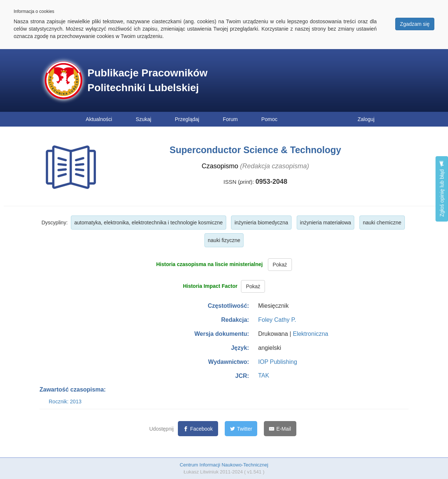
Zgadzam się (415, 24)
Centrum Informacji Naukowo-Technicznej (224, 465)
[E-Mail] (280, 429)
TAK (263, 375)
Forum (230, 119)
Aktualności (99, 119)
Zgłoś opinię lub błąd (442, 189)
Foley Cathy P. (277, 320)
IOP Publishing (278, 362)
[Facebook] (198, 429)
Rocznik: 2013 (65, 402)
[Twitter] (241, 429)
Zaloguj (366, 119)
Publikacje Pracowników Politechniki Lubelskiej (147, 80)
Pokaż (280, 265)
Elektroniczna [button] (310, 334)
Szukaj (144, 119)
